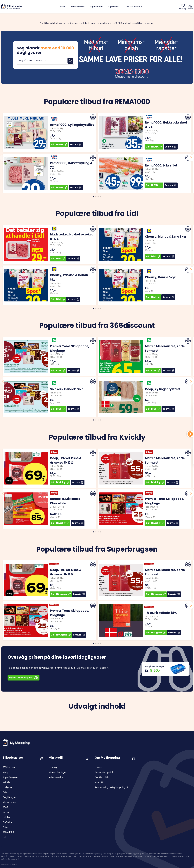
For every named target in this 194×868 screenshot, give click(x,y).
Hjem (63, 7)
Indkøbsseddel (56, 777)
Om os (98, 767)
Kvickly (6, 782)
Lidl (4, 837)
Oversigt (53, 767)
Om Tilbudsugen (133, 7)
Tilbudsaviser (78, 7)
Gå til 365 (58, 370)
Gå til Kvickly (60, 482)
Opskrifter (114, 7)
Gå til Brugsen (61, 594)
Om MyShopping (107, 758)
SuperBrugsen (10, 777)
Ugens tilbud (97, 7)
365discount (9, 767)
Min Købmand (10, 802)
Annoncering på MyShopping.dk (111, 787)
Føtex (6, 792)
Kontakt (99, 782)
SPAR (5, 807)
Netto (6, 812)
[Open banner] (97, 57)
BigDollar (7, 822)
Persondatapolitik (104, 772)
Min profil (56, 758)
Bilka (5, 827)
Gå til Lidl (58, 259)
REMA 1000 (8, 832)
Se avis (76, 144)
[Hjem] (12, 8)
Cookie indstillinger (9, 864)
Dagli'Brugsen (10, 797)
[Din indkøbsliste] (190, 434)
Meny (6, 772)
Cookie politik (102, 777)
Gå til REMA (59, 144)
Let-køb (7, 817)
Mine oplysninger (58, 772)
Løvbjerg (7, 787)
